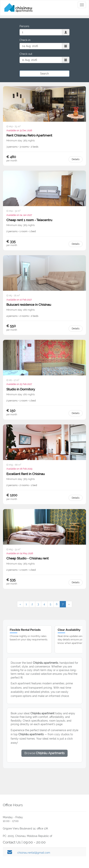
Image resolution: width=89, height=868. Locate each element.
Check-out (26, 54)
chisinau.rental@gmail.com (34, 853)
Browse (44, 753)
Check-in (25, 40)
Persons (24, 26)
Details (76, 159)
